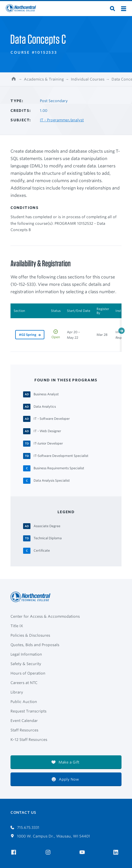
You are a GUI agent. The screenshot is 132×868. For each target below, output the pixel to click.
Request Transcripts (28, 711)
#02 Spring (28, 335)
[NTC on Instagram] (49, 852)
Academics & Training (44, 79)
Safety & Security (26, 664)
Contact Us (23, 812)
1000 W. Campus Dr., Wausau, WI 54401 (50, 836)
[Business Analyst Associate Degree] (46, 394)
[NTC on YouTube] (83, 852)
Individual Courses (88, 79)
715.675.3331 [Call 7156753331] (25, 827)
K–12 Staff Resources (29, 740)
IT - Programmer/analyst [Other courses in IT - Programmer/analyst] (62, 120)
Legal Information (26, 654)
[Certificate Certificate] (42, 550)
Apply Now (65, 779)
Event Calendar (24, 721)
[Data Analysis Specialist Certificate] (52, 480)
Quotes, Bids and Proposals (35, 645)
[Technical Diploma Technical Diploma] (48, 538)
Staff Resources (24, 730)
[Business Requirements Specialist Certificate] (59, 468)
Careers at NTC (24, 683)
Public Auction (24, 702)
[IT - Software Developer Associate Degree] (52, 418)
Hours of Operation (28, 673)
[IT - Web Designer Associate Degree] (47, 431)
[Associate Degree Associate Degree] (47, 526)
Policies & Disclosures (30, 635)
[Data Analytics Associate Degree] (45, 406)
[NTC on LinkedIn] (117, 853)
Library (17, 692)
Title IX (17, 626)
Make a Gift (65, 762)
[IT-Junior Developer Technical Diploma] (48, 443)
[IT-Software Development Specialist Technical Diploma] (61, 456)
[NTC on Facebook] (15, 852)
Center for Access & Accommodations (45, 616)
